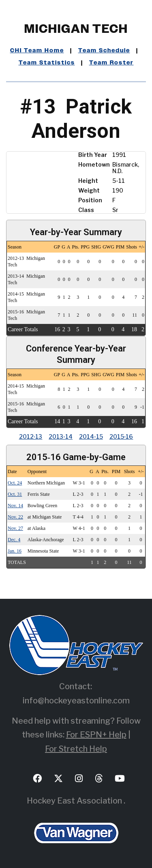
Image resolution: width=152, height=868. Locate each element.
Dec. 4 (14, 540)
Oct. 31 (15, 494)
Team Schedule (104, 51)
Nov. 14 (15, 506)
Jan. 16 (15, 551)
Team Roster (111, 63)
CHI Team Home (37, 51)
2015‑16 (121, 436)
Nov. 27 (15, 528)
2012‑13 (31, 436)
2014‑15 (91, 436)
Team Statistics (47, 63)
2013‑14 (61, 436)
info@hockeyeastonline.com (76, 701)
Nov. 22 (15, 517)
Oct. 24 (15, 483)
